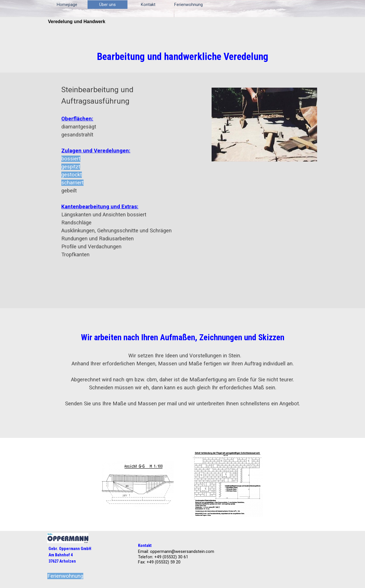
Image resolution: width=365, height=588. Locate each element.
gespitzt (71, 167)
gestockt (72, 175)
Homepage (67, 5)
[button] (138, 484)
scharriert (72, 183)
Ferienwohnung (188, 5)
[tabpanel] (182, 57)
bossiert (71, 159)
